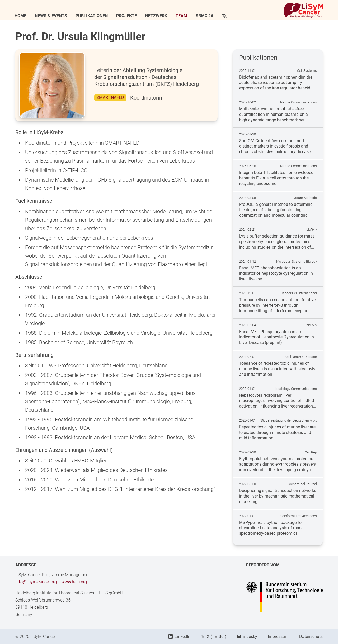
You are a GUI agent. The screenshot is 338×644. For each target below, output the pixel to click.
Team (182, 16)
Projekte (127, 16)
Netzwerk (157, 16)
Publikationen (92, 16)
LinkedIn (179, 636)
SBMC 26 (205, 16)
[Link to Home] (303, 10)
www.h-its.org (74, 582)
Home (21, 16)
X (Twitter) (214, 636)
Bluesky (247, 636)
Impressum (278, 636)
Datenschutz (311, 636)
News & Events (52, 16)
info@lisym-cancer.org (36, 582)
